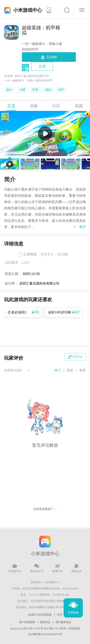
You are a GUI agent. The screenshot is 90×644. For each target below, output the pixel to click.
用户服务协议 (63, 622)
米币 (60, 615)
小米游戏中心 (28, 10)
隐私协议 (45, 622)
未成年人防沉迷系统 (40, 615)
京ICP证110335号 (33, 628)
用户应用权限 (27, 622)
